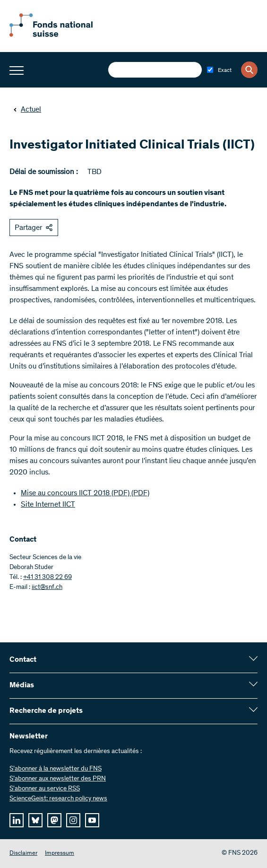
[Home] (61, 35)
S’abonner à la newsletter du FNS (56, 769)
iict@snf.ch (47, 587)
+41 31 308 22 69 (47, 578)
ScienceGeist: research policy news (58, 799)
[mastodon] (54, 820)
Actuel (27, 110)
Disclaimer (23, 854)
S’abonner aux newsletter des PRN (58, 779)
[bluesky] (35, 820)
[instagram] (73, 820)
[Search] (249, 70)
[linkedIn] (17, 820)
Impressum (60, 854)
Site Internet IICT (48, 505)
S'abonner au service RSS (45, 789)
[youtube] (92, 820)
